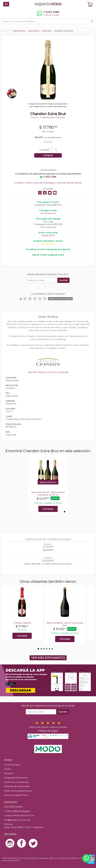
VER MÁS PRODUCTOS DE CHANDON (48, 372)
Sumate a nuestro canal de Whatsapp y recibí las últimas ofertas (48, 183)
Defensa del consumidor (17, 786)
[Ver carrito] (90, 4)
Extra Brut (11, 404)
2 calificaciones (47, 117)
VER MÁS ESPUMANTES (48, 658)
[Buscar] (92, 21)
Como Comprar (12, 765)
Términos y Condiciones (16, 782)
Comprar (48, 155)
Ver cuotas (48, 131)
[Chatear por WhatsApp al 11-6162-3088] (48, 13)
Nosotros (9, 773)
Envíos (8, 769)
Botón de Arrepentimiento (18, 791)
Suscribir (63, 280)
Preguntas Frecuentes (16, 778)
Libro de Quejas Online (16, 795)
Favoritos (61, 117)
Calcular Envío (48, 235)
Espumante (12, 396)
